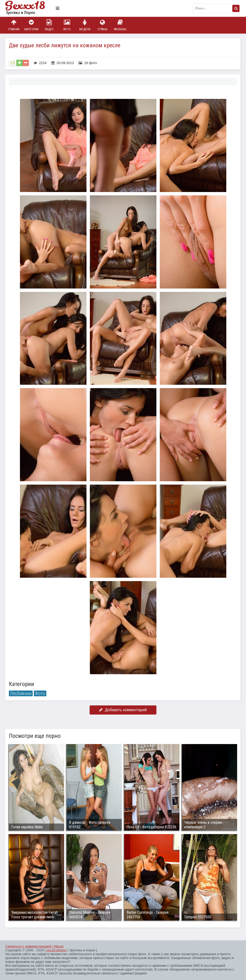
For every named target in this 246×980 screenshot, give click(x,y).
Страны (102, 25)
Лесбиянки (21, 693)
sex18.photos (56, 950)
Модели (85, 25)
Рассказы (120, 25)
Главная (14, 25)
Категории (31, 25)
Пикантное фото (29, 8)
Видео (49, 25)
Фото (67, 25)
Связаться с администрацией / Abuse (34, 946)
